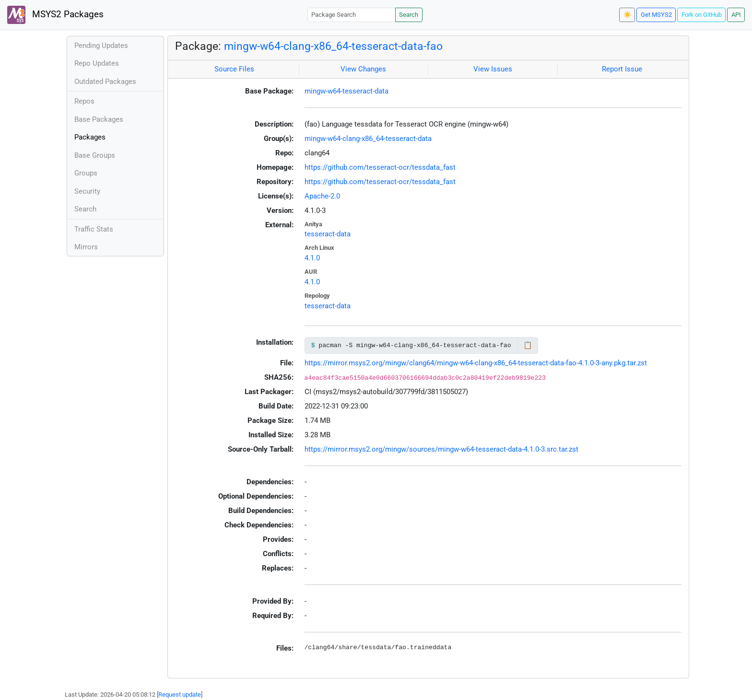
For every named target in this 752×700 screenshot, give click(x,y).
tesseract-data (328, 234)
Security (87, 191)
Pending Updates (101, 46)
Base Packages (99, 119)
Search (409, 15)
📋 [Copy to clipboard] (528, 345)
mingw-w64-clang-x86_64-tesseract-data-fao (333, 46)
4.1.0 (312, 258)
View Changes (363, 69)
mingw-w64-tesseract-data (347, 91)
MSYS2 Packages (55, 15)
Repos (84, 101)
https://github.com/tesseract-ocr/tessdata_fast (380, 167)
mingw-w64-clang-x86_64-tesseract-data (368, 139)
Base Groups (95, 155)
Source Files (234, 69)
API (736, 15)
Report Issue (622, 69)
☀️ (627, 15)
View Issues (493, 69)
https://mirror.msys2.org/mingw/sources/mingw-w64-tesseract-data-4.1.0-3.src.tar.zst (441, 449)
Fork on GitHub (702, 15)
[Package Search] (352, 15)
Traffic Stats (94, 229)
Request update (180, 694)
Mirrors (86, 247)
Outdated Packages (105, 82)
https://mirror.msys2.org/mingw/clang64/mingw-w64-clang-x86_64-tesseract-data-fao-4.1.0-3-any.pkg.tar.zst (476, 363)
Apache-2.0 (322, 196)
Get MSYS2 (656, 15)
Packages (90, 137)
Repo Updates (97, 63)
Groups (86, 173)
